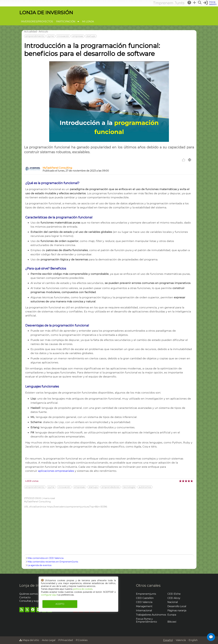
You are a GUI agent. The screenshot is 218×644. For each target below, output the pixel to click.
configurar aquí (49, 595)
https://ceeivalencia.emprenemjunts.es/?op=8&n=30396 (77, 507)
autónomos (145, 487)
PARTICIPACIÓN (66, 22)
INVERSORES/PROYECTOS (37, 22)
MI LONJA (88, 22)
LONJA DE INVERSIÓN (46, 13)
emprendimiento (35, 36)
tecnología (129, 487)
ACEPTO (60, 604)
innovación (63, 36)
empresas (78, 36)
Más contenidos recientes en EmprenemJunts (53, 562)
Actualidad (31, 32)
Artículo (43, 32)
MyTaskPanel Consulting (57, 168)
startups (91, 36)
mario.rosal (49, 498)
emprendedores (110, 487)
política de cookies (83, 589)
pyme (51, 36)
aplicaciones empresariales (56, 471)
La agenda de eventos (40, 565)
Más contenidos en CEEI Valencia (45, 558)
